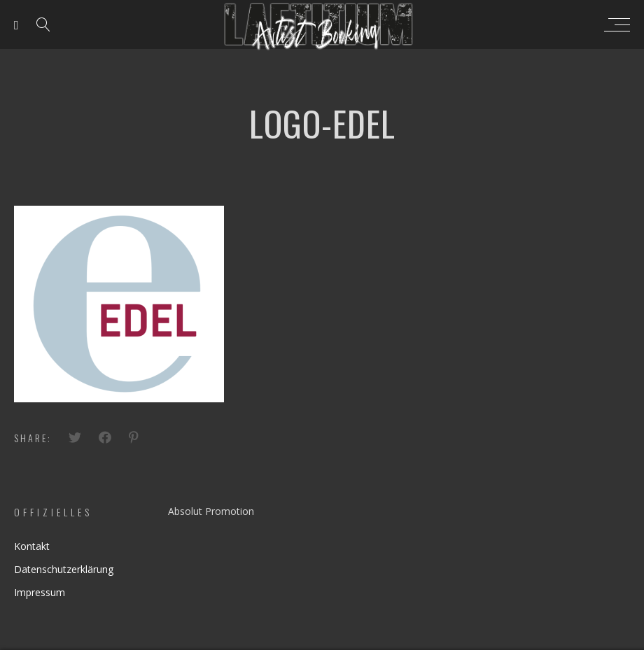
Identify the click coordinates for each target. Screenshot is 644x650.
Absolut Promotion (211, 511)
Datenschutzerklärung (64, 569)
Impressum (40, 592)
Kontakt (32, 546)
